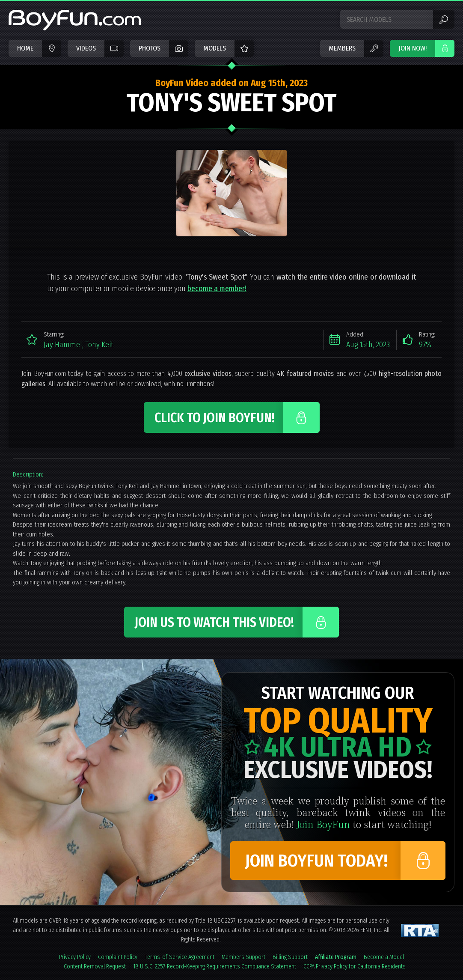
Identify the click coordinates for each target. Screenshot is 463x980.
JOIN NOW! (413, 48)
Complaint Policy (118, 957)
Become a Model (384, 957)
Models (215, 48)
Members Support (243, 957)
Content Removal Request (95, 967)
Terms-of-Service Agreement (180, 957)
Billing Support (290, 957)
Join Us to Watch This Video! (214, 623)
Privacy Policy (75, 957)
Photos (150, 48)
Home (25, 48)
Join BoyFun (323, 824)
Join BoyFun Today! (316, 861)
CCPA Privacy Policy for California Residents (355, 967)
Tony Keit (99, 345)
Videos (86, 48)
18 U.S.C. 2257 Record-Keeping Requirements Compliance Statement (215, 967)
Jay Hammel (63, 345)
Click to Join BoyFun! (215, 418)
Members (342, 48)
